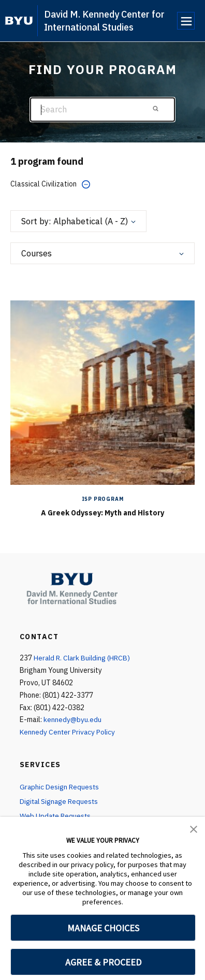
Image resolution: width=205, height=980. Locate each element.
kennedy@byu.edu (73, 719)
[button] (194, 828)
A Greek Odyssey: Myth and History (102, 513)
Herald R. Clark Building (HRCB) (83, 658)
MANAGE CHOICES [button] (103, 928)
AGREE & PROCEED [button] (103, 962)
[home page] (19, 21)
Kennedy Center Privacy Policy (68, 732)
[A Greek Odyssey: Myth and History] (102, 392)
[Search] (102, 110)
